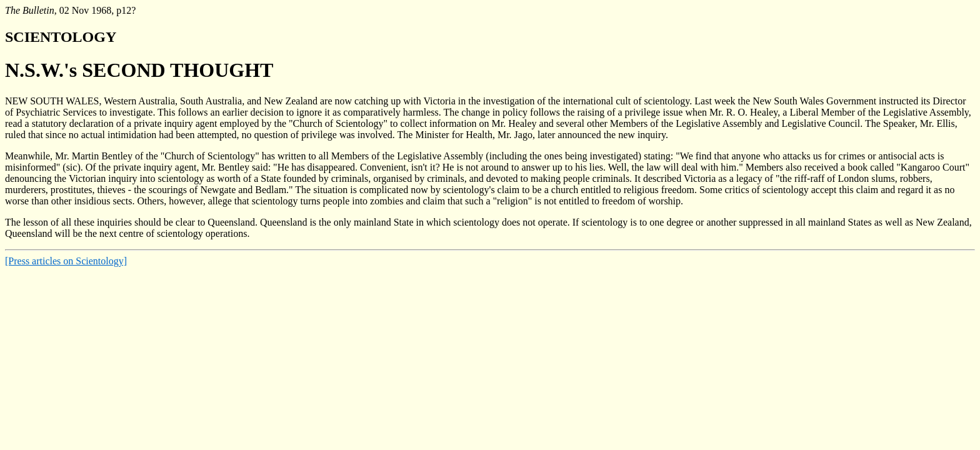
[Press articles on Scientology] (66, 261)
